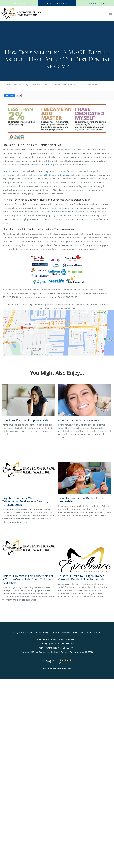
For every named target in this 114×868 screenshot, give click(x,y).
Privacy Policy (42, 632)
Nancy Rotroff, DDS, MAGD (16, 171)
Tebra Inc (28, 632)
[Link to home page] (20, 14)
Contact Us (99, 632)
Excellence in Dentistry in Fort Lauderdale (52, 175)
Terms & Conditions (61, 632)
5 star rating (48, 165)
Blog (27, 85)
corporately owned (60, 212)
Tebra (69, 668)
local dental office (23, 165)
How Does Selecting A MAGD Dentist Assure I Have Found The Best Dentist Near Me (65, 85)
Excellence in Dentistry (12, 85)
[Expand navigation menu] (110, 14)
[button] (57, 3)
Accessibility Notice (82, 632)
